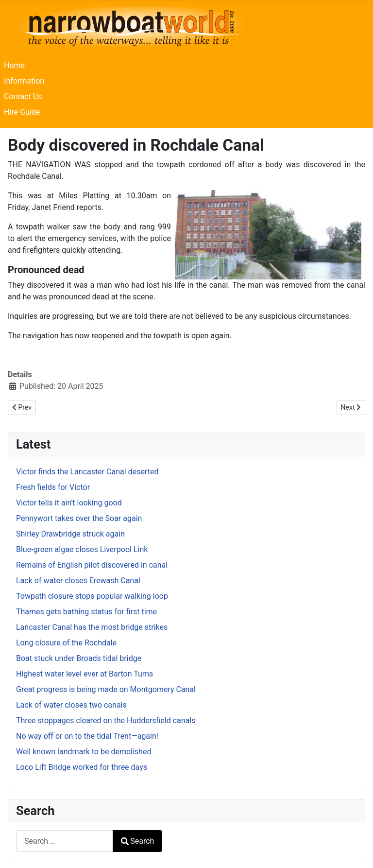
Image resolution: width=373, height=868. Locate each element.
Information (24, 81)
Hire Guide (22, 112)
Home (14, 65)
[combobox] (65, 841)
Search (137, 841)
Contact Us (23, 96)
